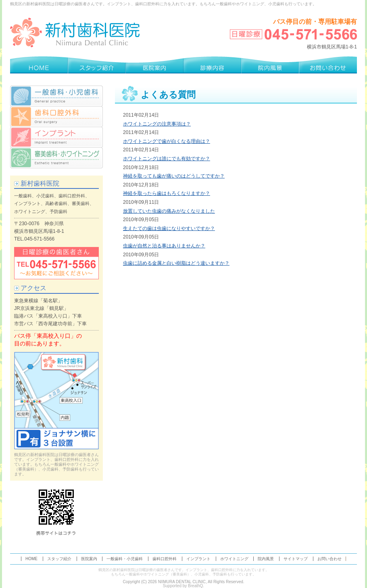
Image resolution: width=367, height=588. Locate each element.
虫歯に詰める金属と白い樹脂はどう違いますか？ (176, 263)
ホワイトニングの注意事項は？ (157, 124)
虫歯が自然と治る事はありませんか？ (164, 246)
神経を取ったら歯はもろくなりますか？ (167, 193)
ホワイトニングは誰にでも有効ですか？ (167, 159)
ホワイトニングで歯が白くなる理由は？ (167, 141)
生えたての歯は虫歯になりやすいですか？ (169, 228)
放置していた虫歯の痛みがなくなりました (169, 211)
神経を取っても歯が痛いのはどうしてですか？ (174, 176)
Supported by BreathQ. (183, 586)
